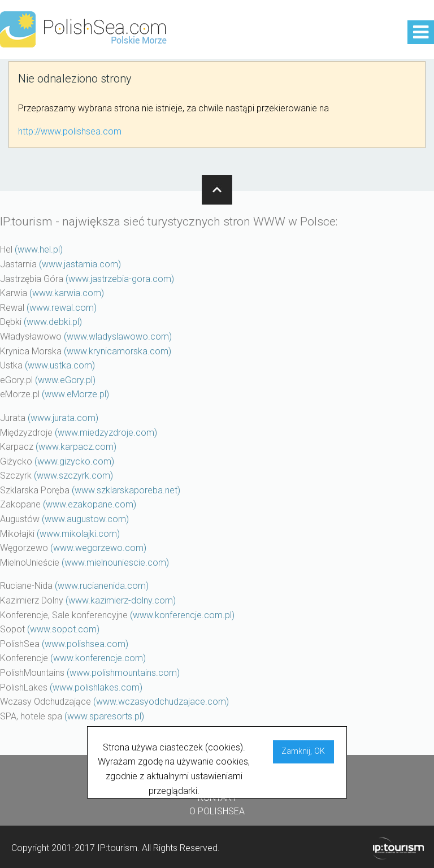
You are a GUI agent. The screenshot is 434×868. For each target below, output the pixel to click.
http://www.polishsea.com (70, 131)
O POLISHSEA (217, 811)
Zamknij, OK (303, 751)
